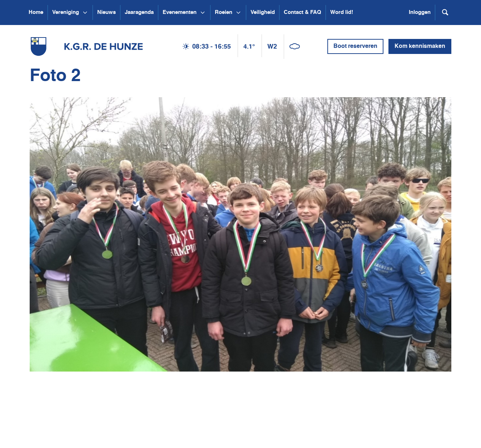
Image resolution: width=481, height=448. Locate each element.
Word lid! (342, 12)
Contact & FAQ (303, 12)
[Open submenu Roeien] (238, 13)
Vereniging (66, 12)
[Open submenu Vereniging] (85, 13)
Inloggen (420, 12)
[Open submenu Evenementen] (203, 13)
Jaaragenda (139, 12)
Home (36, 12)
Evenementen (180, 12)
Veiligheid (263, 12)
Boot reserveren (355, 46)
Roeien (224, 12)
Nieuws (106, 12)
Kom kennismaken (420, 46)
